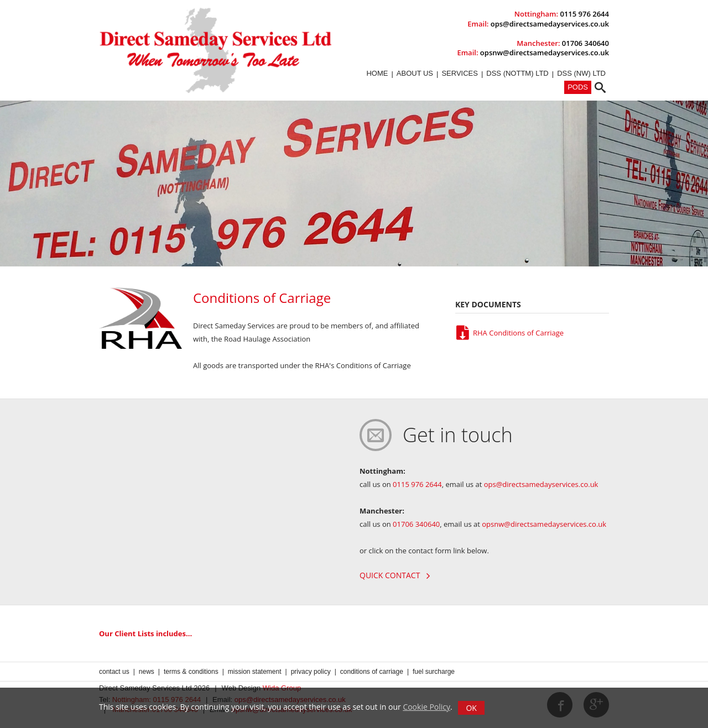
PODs (578, 87)
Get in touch (458, 435)
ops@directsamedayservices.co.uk (550, 24)
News (147, 672)
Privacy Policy (311, 672)
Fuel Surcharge (434, 672)
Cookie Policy (426, 707)
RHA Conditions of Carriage (509, 333)
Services (460, 73)
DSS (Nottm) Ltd (517, 73)
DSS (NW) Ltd (581, 73)
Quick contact (395, 575)
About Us (415, 73)
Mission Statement (255, 672)
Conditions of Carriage (372, 672)
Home (377, 73)
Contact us (114, 672)
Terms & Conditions (191, 672)
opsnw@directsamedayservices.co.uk (545, 53)
